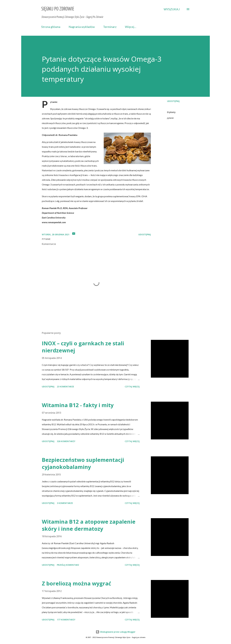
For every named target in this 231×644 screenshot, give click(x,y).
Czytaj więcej (132, 387)
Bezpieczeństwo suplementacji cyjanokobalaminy (83, 463)
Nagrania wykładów (82, 27)
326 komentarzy (66, 441)
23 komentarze (65, 387)
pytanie (170, 118)
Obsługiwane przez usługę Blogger (116, 632)
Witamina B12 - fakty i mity (78, 405)
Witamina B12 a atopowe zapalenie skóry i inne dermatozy (89, 525)
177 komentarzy (66, 620)
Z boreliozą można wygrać (77, 583)
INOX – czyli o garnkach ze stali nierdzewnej (83, 347)
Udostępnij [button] (173, 101)
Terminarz (110, 27)
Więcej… (131, 27)
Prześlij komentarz (68, 565)
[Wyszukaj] (172, 9)
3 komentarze (65, 503)
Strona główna (51, 27)
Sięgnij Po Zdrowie (58, 9)
